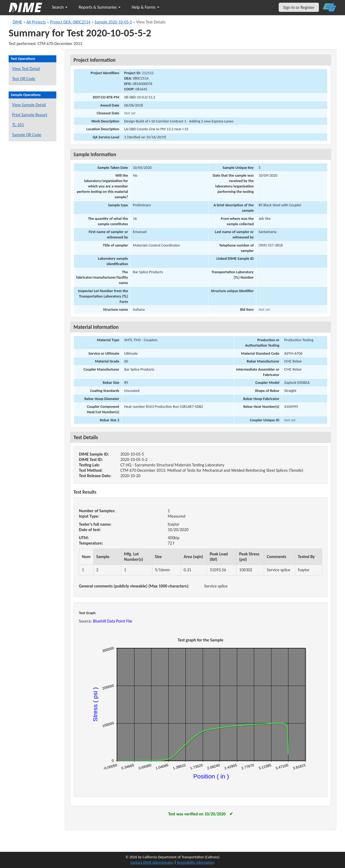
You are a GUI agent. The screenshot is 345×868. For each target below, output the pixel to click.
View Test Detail (26, 69)
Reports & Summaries (100, 7)
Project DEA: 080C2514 (70, 22)
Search (60, 7)
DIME (17, 22)
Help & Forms (146, 7)
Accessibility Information (196, 862)
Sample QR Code (27, 135)
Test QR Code (24, 79)
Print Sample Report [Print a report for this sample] (30, 115)
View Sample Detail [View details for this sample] (29, 105)
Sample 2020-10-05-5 (113, 22)
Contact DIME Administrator (152, 862)
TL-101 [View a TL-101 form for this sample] (18, 125)
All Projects (36, 22)
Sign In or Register (299, 7)
